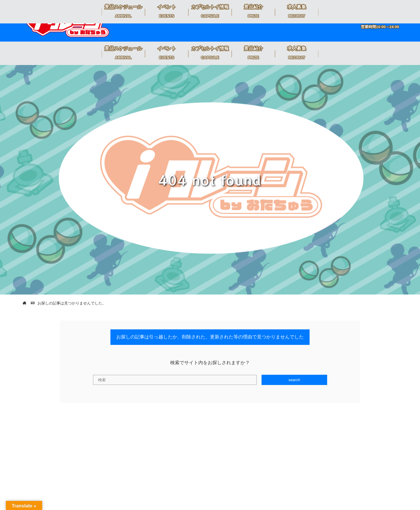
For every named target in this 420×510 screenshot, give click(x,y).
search (294, 380)
